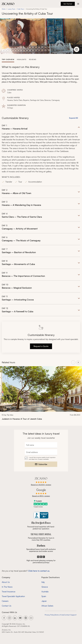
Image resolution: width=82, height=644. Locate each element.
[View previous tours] (73, 362)
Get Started (68, 4)
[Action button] (78, 4)
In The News (7, 587)
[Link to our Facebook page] (4, 618)
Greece (45, 587)
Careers (5, 601)
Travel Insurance (9, 592)
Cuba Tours (20, 9)
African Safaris (47, 606)
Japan (44, 601)
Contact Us (7, 606)
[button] (41, 155)
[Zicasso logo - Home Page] (8, 4)
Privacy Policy (50, 615)
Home (4, 9)
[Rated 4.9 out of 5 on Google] (41, 493)
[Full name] (41, 445)
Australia (45, 592)
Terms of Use (59, 615)
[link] (41, 395)
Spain (44, 596)
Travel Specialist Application (13, 596)
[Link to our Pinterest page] (26, 618)
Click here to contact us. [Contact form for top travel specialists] (39, 571)
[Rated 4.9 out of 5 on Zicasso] (41, 482)
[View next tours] (78, 362)
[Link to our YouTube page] (20, 618)
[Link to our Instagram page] (9, 618)
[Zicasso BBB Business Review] (41, 515)
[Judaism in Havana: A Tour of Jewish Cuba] (41, 419)
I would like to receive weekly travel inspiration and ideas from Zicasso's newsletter (42, 458)
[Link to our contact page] (31, 618)
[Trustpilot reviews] (41, 504)
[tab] (8, 59)
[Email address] (41, 452)
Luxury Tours (11, 9)
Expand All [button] (74, 118)
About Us (6, 582)
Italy (43, 582)
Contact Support (70, 615)
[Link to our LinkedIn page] (15, 618)
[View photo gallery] (77, 49)
